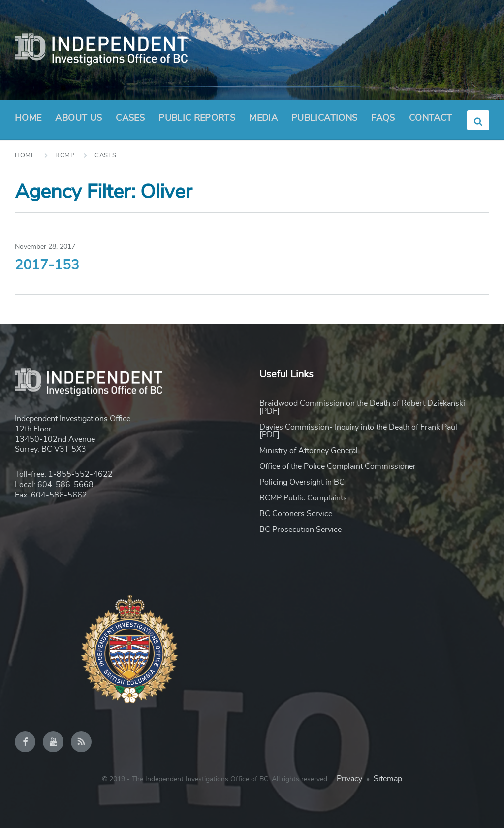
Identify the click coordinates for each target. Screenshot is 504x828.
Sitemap (388, 779)
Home (28, 118)
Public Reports (197, 118)
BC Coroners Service (296, 514)
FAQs (383, 118)
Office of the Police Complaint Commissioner (338, 466)
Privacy (349, 779)
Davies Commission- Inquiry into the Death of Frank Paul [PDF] (358, 431)
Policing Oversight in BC (302, 482)
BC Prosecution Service (300, 530)
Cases (130, 118)
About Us (79, 121)
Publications (324, 118)
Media (263, 118)
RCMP (65, 155)
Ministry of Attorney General (309, 451)
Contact (431, 118)
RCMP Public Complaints (303, 498)
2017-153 (47, 265)
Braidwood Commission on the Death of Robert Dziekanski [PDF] (362, 407)
